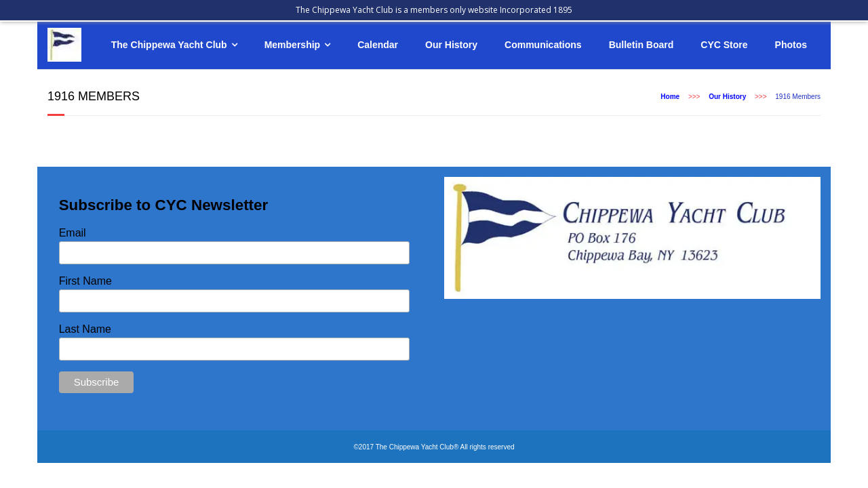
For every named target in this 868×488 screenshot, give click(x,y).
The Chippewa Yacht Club (169, 45)
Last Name (85, 329)
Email (73, 233)
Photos (791, 45)
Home (670, 97)
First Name (85, 281)
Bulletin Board (642, 45)
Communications (543, 45)
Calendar (378, 45)
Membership (292, 45)
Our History (451, 45)
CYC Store (724, 45)
